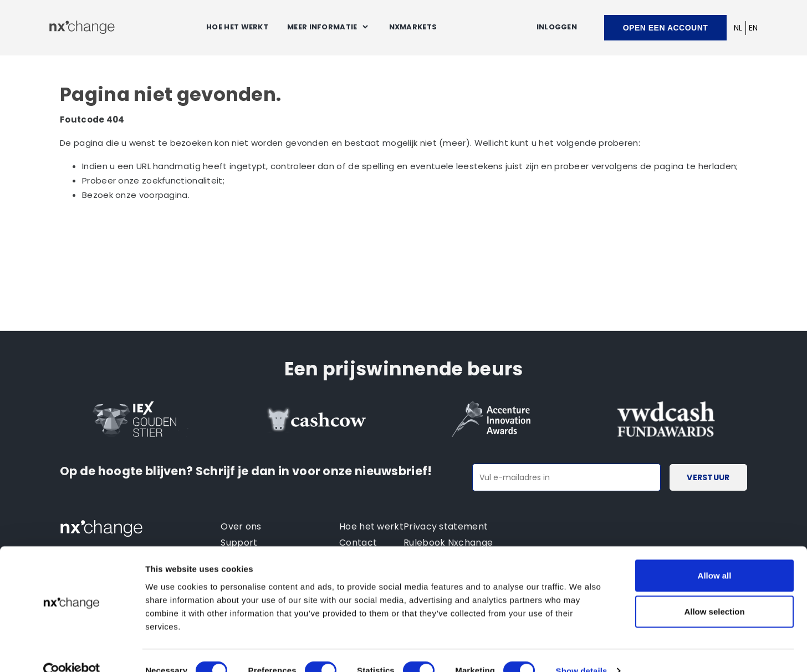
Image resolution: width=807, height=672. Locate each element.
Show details (582, 650)
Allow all (715, 554)
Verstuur (708, 477)
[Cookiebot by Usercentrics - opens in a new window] (72, 650)
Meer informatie (322, 27)
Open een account (666, 28)
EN (754, 28)
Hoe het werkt (237, 27)
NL (738, 28)
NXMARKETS (413, 27)
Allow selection (714, 591)
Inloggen (557, 27)
